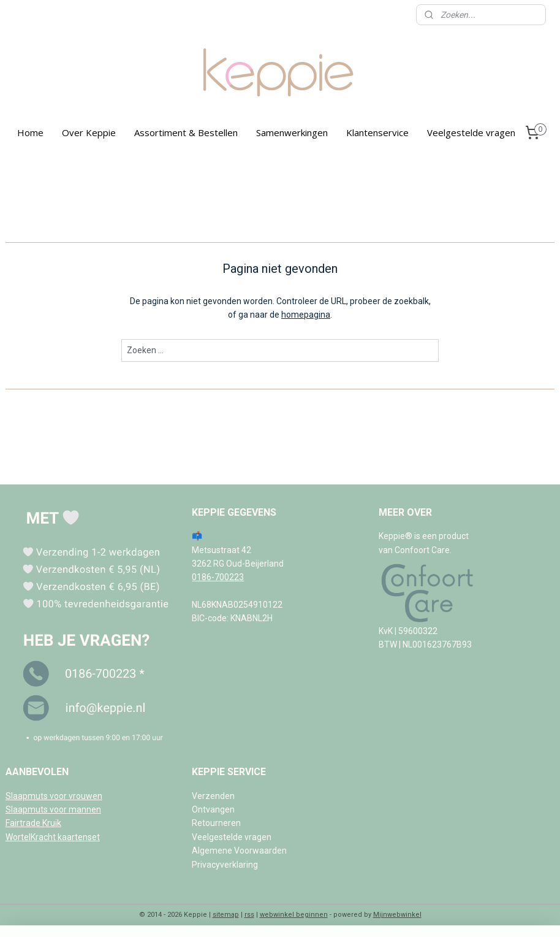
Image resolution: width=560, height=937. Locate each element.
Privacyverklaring (225, 865)
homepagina (306, 315)
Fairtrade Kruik (33, 823)
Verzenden (213, 796)
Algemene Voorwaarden (239, 851)
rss (249, 915)
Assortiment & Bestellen (186, 132)
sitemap (226, 915)
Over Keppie (89, 132)
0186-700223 (218, 577)
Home (30, 132)
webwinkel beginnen (294, 915)
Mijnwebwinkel (397, 915)
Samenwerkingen (292, 132)
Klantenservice (377, 132)
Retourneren (216, 823)
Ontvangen (213, 809)
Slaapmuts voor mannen (53, 809)
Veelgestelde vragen (471, 132)
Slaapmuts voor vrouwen (54, 796)
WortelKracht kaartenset (53, 837)
